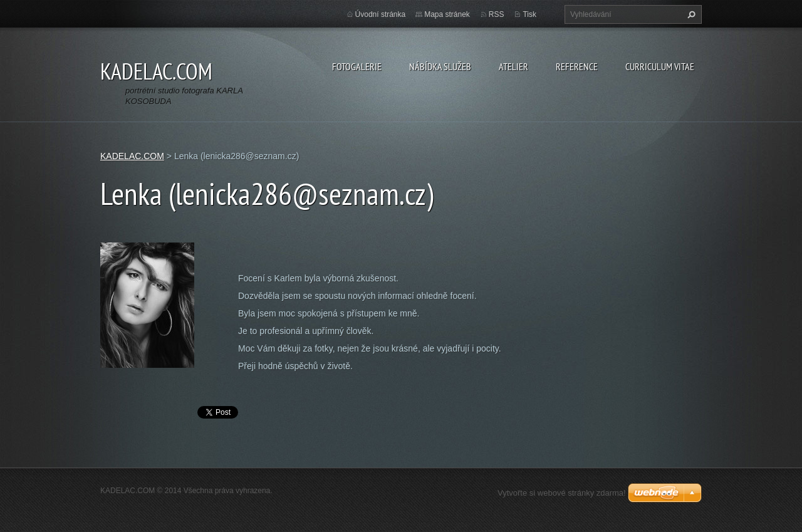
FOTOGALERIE (357, 66)
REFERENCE (577, 66)
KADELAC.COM (132, 156)
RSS (497, 14)
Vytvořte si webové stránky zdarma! (562, 493)
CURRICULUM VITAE (660, 66)
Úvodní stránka (381, 14)
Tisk (529, 14)
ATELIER (513, 66)
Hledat (690, 14)
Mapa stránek (447, 14)
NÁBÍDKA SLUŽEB (440, 66)
